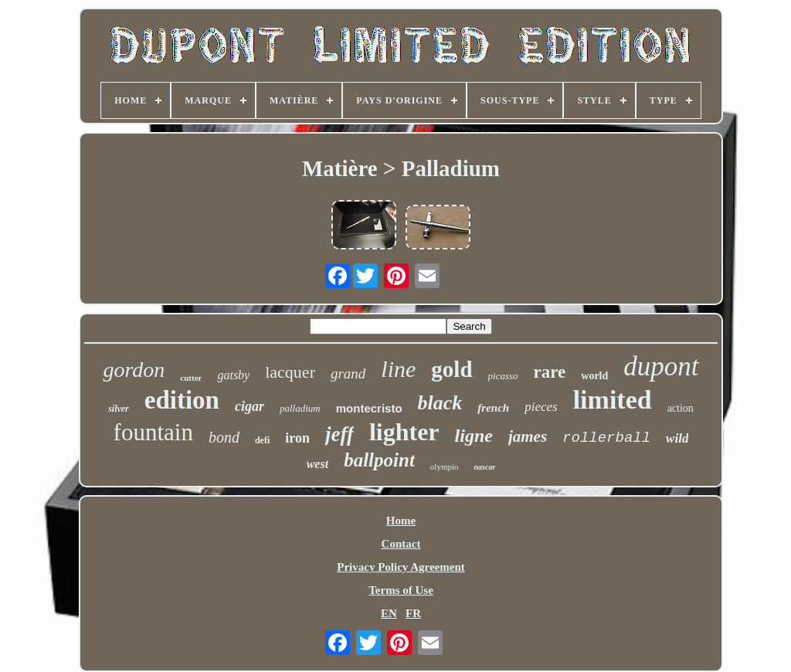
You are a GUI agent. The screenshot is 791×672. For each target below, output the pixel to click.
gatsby (233, 375)
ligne (474, 436)
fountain (153, 432)
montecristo (369, 408)
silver (119, 409)
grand (348, 373)
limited (613, 400)
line (398, 369)
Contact (401, 544)
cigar (250, 406)
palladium (300, 408)
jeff (339, 434)
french (493, 408)
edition (182, 400)
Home (401, 521)
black (440, 403)
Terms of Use (401, 590)
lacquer (290, 372)
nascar (485, 467)
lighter (404, 432)
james (528, 436)
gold (452, 369)
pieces (541, 407)
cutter (191, 378)
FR (413, 613)
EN (389, 613)
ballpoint (379, 460)
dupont (661, 367)
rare (550, 372)
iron (297, 438)
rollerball (606, 438)
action (681, 408)
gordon (134, 370)
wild (677, 438)
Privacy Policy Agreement (401, 567)
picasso (503, 376)
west (317, 464)
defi (262, 440)
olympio (445, 467)
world (594, 376)
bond (224, 437)
